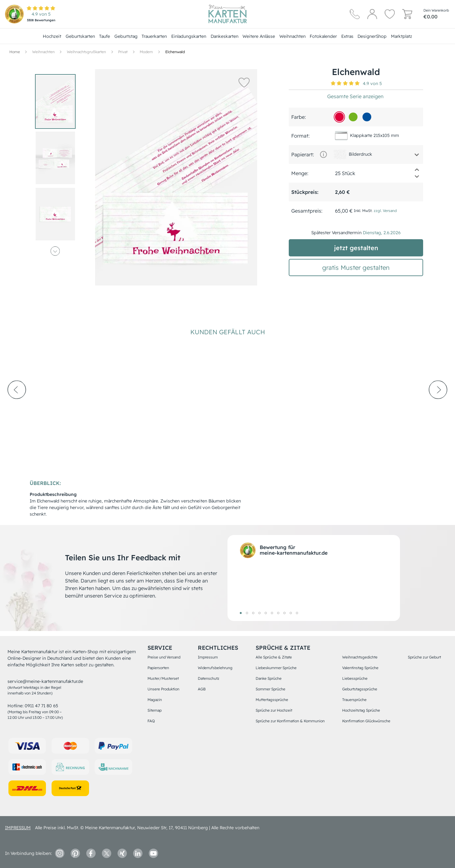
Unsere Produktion (163, 689)
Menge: (300, 173)
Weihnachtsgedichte (360, 657)
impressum (18, 828)
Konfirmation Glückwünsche (366, 721)
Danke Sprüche (269, 678)
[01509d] (367, 117)
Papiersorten (158, 668)
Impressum (208, 657)
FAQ (151, 721)
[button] (243, 82)
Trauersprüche (354, 700)
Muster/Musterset (163, 678)
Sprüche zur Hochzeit (274, 710)
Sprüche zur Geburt (424, 657)
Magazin (155, 700)
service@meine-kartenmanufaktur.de (45, 681)
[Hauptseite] (227, 14)
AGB (202, 689)
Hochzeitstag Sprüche (361, 710)
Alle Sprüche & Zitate (274, 657)
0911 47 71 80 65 (41, 706)
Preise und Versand (164, 657)
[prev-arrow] (17, 407)
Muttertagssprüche (272, 700)
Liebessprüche (355, 678)
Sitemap (155, 710)
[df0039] (339, 117)
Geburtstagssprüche (360, 689)
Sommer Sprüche (270, 689)
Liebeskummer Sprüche (276, 668)
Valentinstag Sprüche (360, 668)
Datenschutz (209, 678)
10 (297, 613)
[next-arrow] (438, 407)
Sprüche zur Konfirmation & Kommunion (290, 721)
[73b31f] (353, 117)
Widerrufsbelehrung (215, 668)
